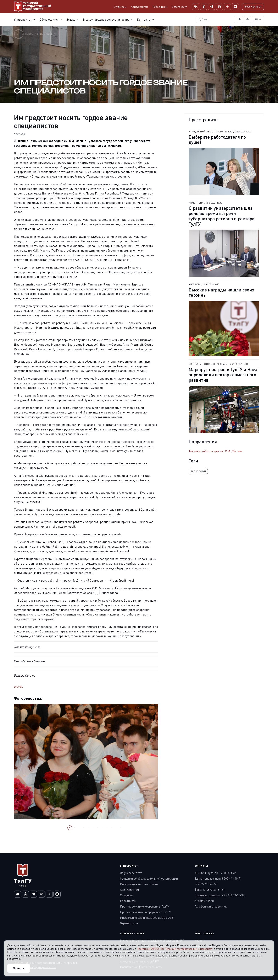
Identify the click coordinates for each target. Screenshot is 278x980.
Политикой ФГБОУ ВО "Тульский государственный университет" (175, 949)
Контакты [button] (144, 19)
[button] (70, 828)
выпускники (198, 471)
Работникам (160, 7)
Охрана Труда (129, 923)
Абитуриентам (139, 7)
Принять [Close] (19, 968)
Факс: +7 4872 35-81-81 (210, 890)
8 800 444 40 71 (253, 7)
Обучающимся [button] (49, 19)
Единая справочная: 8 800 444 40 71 (218, 878)
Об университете (131, 873)
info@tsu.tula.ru (204, 901)
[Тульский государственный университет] (32, 7)
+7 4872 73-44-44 (206, 884)
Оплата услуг (179, 7)
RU (256, 19)
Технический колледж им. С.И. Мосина (216, 451)
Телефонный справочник (211, 906)
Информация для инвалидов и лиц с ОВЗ (147, 918)
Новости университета (35, 34)
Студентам (120, 7)
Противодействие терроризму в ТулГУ (145, 912)
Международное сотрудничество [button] (106, 19)
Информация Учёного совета (139, 884)
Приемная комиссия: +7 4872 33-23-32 (219, 895)
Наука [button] (71, 19)
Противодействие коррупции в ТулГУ (145, 906)
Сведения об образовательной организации (149, 878)
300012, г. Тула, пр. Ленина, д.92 (215, 873)
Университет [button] (23, 19)
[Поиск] (215, 19)
